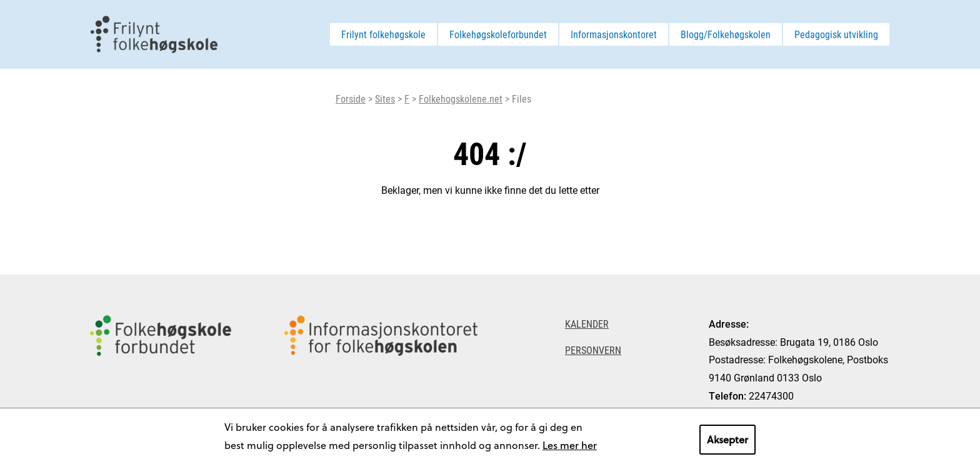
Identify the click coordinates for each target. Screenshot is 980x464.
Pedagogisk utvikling (836, 34)
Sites (385, 98)
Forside (351, 98)
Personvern (593, 350)
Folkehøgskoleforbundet (498, 34)
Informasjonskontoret (614, 34)
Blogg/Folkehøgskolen (726, 34)
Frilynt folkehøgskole (383, 34)
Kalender (587, 324)
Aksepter (727, 439)
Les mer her (570, 445)
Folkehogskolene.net (461, 98)
